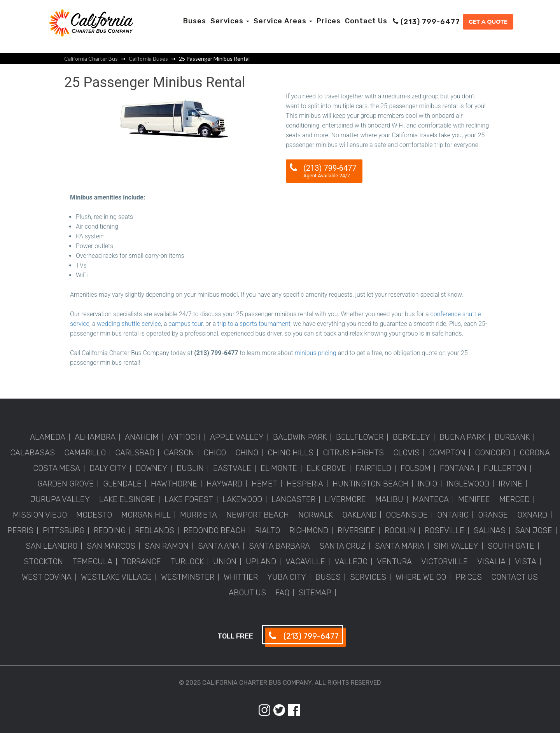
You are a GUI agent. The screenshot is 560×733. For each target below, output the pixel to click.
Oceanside (407, 515)
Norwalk (316, 515)
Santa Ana (219, 546)
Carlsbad (135, 453)
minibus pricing (316, 353)
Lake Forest (189, 499)
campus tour (185, 324)
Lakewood (242, 499)
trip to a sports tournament (254, 324)
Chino (247, 453)
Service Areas (283, 21)
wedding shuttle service (129, 324)
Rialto (268, 530)
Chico (215, 453)
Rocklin (400, 530)
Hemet (264, 484)
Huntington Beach (370, 484)
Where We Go (421, 577)
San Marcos (111, 546)
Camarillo (85, 453)
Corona (535, 453)
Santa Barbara (279, 546)
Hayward (224, 484)
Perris (20, 530)
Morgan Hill (146, 515)
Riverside (356, 530)
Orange (493, 515)
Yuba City (287, 577)
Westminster (188, 577)
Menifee (474, 499)
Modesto (94, 515)
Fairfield (373, 468)
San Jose (534, 530)
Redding (110, 530)
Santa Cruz (342, 546)
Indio (427, 484)
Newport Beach (258, 515)
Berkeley (411, 437)
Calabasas (32, 453)
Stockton (43, 562)
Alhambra (95, 437)
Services (230, 21)
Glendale (122, 484)
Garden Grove (66, 484)
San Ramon (167, 546)
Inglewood (468, 484)
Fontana (457, 468)
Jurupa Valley (60, 499)
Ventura (394, 562)
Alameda (48, 437)
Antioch (184, 437)
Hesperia (305, 484)
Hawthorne (174, 484)
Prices (329, 21)
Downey (151, 468)
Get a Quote (488, 22)
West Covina (47, 577)
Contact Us (366, 21)
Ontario (453, 515)
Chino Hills (290, 453)
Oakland (359, 515)
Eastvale (232, 468)
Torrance (141, 562)
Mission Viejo (40, 515)
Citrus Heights (353, 453)
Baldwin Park (300, 437)
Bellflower (360, 437)
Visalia (491, 562)
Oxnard (532, 515)
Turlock (187, 562)
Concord (493, 453)
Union (225, 562)
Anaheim (142, 437)
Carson (179, 453)
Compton (447, 453)
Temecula (92, 562)
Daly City (108, 468)
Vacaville (305, 562)
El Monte (279, 468)
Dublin (190, 468)
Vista (526, 562)
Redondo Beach (215, 530)
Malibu (389, 499)
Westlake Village (116, 577)
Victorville (444, 562)
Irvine (510, 484)
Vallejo (351, 562)
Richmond (309, 530)
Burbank (512, 437)
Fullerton (505, 468)
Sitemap (315, 593)
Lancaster (293, 499)
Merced (514, 499)
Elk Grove (326, 468)
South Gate (511, 546)
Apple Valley (237, 437)
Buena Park (462, 437)
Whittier (241, 577)
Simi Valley (456, 546)
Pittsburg (64, 530)
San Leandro (52, 546)
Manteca (431, 499)
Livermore (345, 499)
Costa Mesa (57, 468)
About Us (247, 593)
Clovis (406, 453)
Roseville (444, 530)
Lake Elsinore (127, 499)
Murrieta (199, 515)
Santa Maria (400, 546)
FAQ (282, 593)
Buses (195, 21)
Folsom (416, 468)
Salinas (490, 530)
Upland (261, 562)
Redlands (155, 530)
